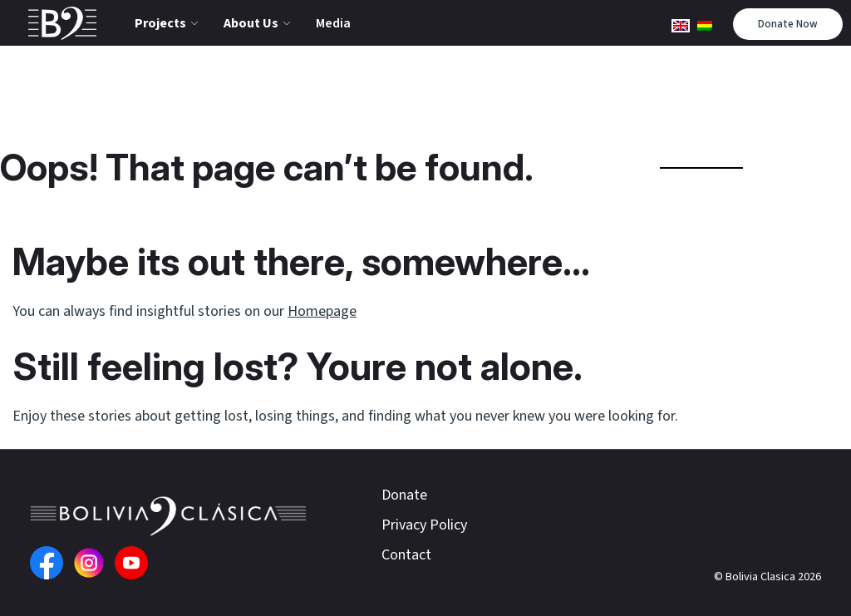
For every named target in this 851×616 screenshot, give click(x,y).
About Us (251, 23)
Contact (406, 555)
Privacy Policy (424, 525)
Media (333, 23)
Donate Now (788, 24)
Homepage (322, 311)
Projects (160, 23)
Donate (404, 495)
